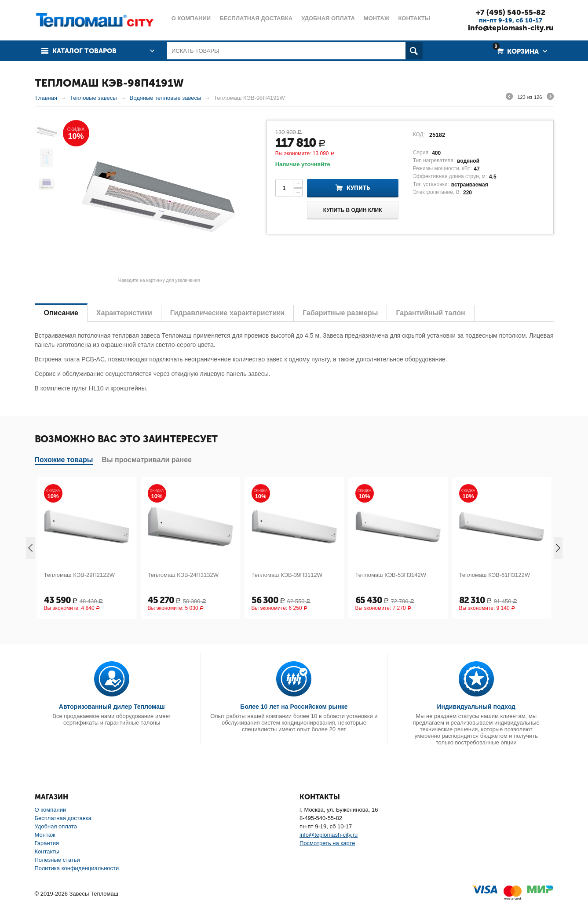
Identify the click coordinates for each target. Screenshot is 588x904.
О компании (51, 810)
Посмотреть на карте (327, 843)
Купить (358, 188)
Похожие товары (64, 460)
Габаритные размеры (340, 313)
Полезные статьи (57, 860)
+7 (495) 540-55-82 (511, 12)
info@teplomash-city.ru (511, 28)
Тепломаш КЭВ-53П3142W (391, 575)
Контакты (47, 851)
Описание (61, 313)
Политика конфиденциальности (77, 868)
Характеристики (124, 313)
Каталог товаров (84, 51)
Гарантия (47, 843)
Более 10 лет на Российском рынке (294, 707)
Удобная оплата (56, 826)
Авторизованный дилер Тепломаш (112, 707)
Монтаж (45, 835)
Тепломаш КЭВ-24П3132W (183, 575)
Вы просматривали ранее (147, 460)
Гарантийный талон (430, 313)
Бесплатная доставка (63, 818)
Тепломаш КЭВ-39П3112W (287, 575)
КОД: (419, 135)
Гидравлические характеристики (227, 313)
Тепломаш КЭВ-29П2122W (80, 575)
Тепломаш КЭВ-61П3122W (495, 575)
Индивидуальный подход (476, 707)
